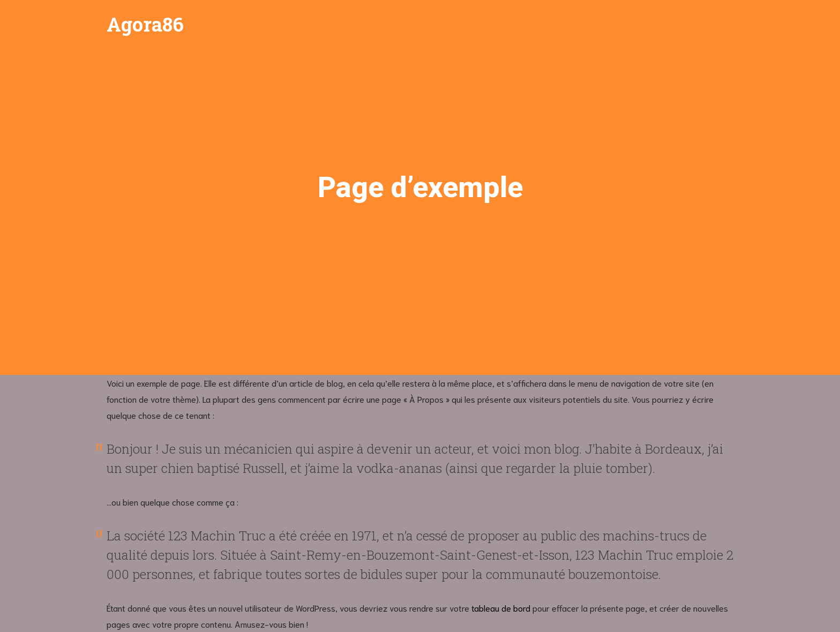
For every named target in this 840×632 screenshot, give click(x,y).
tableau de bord (501, 608)
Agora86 (145, 24)
